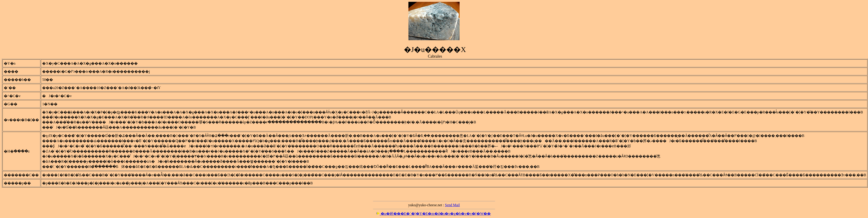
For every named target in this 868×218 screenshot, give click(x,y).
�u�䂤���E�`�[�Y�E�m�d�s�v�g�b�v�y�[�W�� (434, 214)
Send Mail (452, 205)
